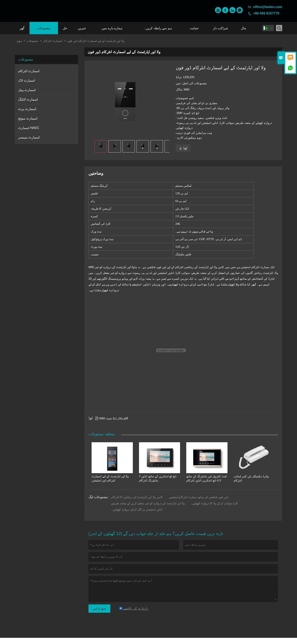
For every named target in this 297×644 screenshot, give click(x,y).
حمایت (194, 28)
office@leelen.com (268, 7)
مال (244, 28)
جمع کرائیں (99, 615)
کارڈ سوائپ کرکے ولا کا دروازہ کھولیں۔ (214, 509)
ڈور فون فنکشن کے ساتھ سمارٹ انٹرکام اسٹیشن (198, 503)
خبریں (82, 28)
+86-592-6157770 (266, 13)
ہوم (19, 41)
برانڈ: (179, 77)
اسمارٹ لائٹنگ (28, 99)
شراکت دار (220, 28)
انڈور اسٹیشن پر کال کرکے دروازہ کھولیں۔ (137, 516)
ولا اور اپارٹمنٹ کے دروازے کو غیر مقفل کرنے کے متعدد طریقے (148, 509)
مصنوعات (44, 28)
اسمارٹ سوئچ (28, 118)
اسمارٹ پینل (27, 90)
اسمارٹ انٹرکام (53, 41)
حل (65, 28)
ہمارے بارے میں (112, 28)
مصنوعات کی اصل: (194, 83)
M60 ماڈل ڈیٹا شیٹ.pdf (111, 425)
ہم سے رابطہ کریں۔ (158, 28)
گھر (22, 28)
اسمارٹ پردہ (27, 109)
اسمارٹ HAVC (29, 128)
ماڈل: (180, 89)
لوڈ (183, 148)
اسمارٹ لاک (27, 80)
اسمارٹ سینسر (29, 137)
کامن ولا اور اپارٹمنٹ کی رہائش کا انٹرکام (137, 503)
